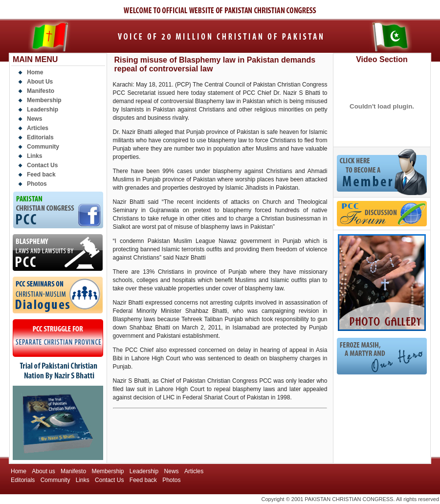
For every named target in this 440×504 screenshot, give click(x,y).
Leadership (43, 110)
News (34, 119)
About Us (40, 82)
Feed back (41, 175)
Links (34, 156)
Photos (37, 184)
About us (43, 471)
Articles (38, 128)
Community (43, 147)
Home (35, 72)
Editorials (40, 137)
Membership (44, 100)
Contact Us (42, 165)
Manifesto (41, 91)
